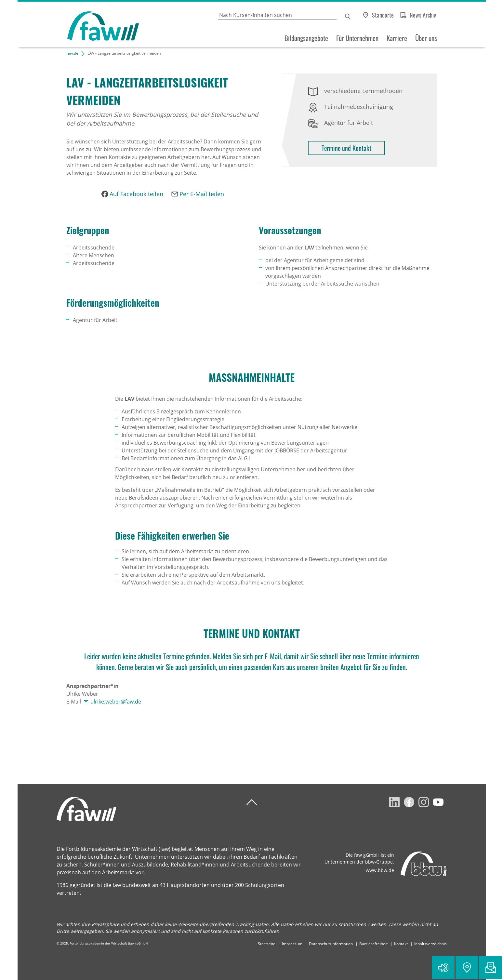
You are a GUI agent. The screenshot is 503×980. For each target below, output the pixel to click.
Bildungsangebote (306, 38)
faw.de (72, 53)
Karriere (397, 38)
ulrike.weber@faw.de (116, 702)
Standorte (383, 15)
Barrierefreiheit (373, 944)
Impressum (292, 944)
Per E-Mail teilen (202, 194)
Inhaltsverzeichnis (430, 944)
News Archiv (423, 15)
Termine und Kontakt (346, 148)
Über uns (426, 38)
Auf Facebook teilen (136, 194)
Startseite (267, 944)
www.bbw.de (380, 870)
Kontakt (401, 944)
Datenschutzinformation (331, 944)
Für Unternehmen (357, 38)
